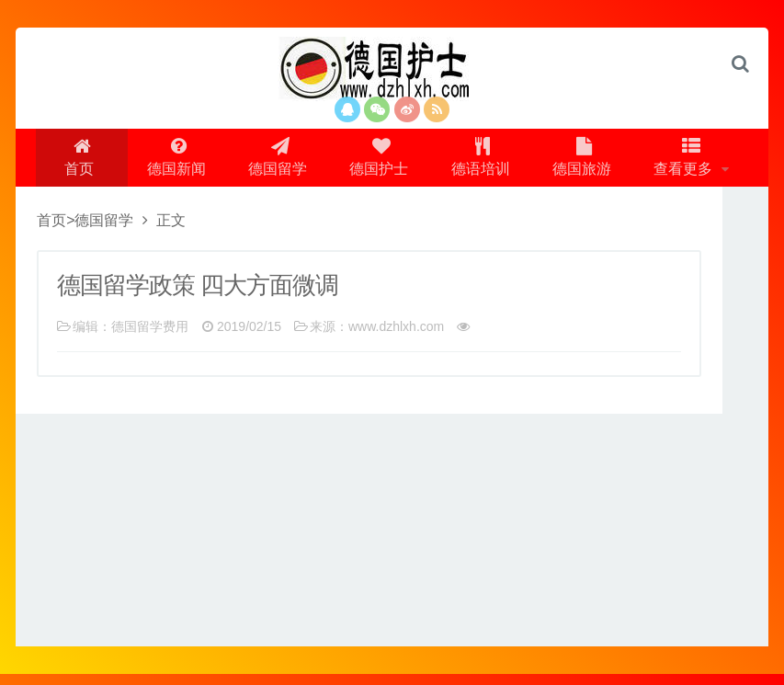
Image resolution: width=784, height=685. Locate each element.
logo (392, 69)
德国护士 (379, 162)
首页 (71, 162)
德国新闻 (169, 162)
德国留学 (274, 162)
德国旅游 (588, 162)
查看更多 (695, 162)
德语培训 (483, 162)
